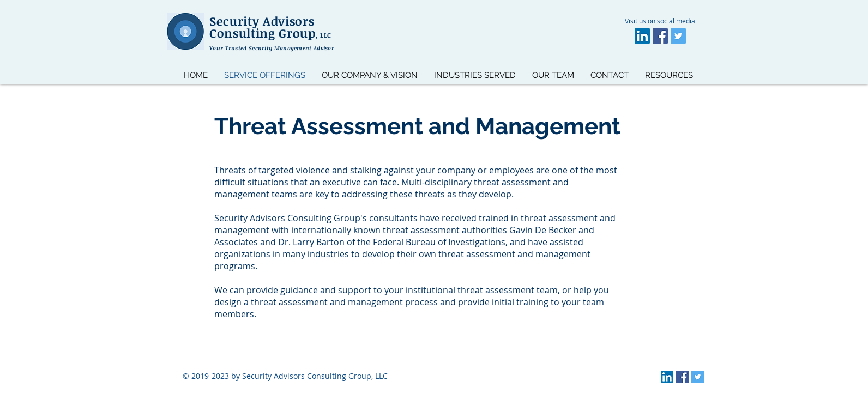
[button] (669, 75)
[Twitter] (678, 36)
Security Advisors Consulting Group (270, 27)
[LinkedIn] (642, 36)
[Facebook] (660, 36)
